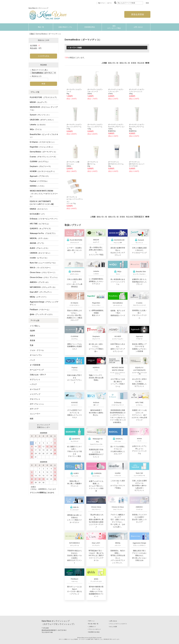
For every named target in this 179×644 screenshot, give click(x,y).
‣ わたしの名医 (113, 627)
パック (32, 360)
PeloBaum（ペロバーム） (40, 310)
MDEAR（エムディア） (39, 102)
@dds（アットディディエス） (42, 314)
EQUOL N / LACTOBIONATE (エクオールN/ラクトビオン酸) (42, 203)
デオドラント (35, 399)
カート (110, 3)
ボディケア (34, 409)
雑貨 (32, 419)
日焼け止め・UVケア (38, 375)
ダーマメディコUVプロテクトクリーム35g (116, 164)
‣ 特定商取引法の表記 (94, 632)
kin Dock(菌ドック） (38, 214)
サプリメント (35, 380)
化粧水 (32, 336)
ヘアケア (33, 384)
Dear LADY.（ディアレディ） (41, 292)
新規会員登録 (137, 14)
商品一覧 (41, 27)
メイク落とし (35, 326)
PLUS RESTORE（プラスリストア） (44, 97)
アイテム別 (35, 320)
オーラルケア (35, 389)
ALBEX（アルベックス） (39, 248)
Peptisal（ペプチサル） (39, 181)
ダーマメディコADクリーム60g (93, 164)
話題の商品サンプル (65, 27)
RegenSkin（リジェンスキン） (42, 147)
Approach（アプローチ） (40, 176)
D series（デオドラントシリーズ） (43, 157)
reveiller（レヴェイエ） (39, 258)
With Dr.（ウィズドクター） (41, 268)
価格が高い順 (125, 63)
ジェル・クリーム (37, 350)
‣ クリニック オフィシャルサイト (118, 624)
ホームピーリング (37, 370)
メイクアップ (35, 394)
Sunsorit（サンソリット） (40, 115)
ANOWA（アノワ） (37, 243)
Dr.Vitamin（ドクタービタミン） (43, 142)
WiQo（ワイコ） (36, 129)
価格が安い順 (113, 63)
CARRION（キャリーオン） (40, 253)
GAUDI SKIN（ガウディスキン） (42, 120)
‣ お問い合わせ (113, 621)
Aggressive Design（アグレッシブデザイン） (44, 303)
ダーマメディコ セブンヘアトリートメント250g (137, 92)
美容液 (32, 340)
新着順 (134, 63)
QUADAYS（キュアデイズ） (41, 229)
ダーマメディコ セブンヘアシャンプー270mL (116, 92)
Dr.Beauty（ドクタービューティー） (44, 219)
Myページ (101, 3)
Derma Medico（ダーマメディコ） (43, 152)
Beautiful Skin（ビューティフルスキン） (44, 136)
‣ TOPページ (91, 621)
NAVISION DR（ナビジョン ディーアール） (44, 108)
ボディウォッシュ (37, 404)
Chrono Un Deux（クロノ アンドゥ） (44, 277)
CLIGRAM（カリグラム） (40, 162)
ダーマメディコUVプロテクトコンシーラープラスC (137, 164)
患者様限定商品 (90, 27)
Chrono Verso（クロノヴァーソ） (43, 272)
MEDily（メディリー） (39, 297)
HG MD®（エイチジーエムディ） (43, 171)
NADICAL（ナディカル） (39, 238)
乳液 (32, 345)
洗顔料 (32, 331)
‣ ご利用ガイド (92, 627)
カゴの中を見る (44, 56)
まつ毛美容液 (35, 365)
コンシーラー (35, 414)
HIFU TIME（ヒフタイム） (40, 224)
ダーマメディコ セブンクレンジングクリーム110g (74, 127)
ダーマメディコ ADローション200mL (73, 164)
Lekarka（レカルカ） (38, 125)
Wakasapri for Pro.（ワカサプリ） (43, 233)
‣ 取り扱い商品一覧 (93, 624)
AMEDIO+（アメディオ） (40, 282)
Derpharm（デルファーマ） (41, 166)
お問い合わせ (138, 27)
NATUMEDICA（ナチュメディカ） (43, 287)
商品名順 (141, 63)
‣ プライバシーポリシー (94, 629)
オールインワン (36, 355)
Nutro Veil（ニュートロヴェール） (43, 263)
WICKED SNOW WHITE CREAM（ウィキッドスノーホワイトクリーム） (44, 194)
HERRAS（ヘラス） (38, 186)
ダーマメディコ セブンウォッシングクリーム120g (95, 127)
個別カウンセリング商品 (114, 27)
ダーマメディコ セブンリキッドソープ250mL (95, 92)
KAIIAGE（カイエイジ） (39, 209)
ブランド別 (35, 92)
